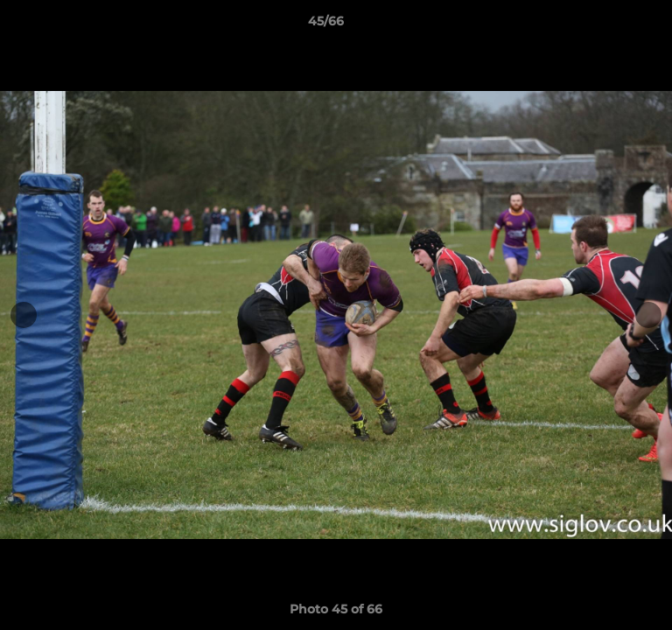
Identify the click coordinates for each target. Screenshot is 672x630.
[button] (609, 25)
